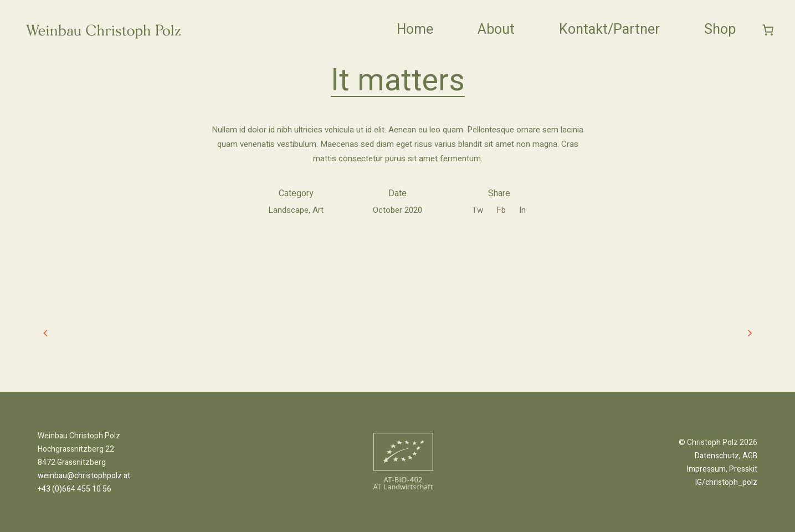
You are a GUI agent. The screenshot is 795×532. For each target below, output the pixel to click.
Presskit (743, 469)
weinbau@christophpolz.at (84, 476)
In (522, 210)
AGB (750, 456)
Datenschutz (717, 456)
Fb (501, 210)
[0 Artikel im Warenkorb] (768, 30)
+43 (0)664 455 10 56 (75, 489)
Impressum (706, 469)
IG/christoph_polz (726, 482)
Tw (478, 210)
